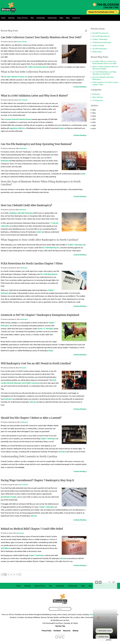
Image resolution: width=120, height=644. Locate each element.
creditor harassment (35, 67)
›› (20, 574)
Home (3, 18)
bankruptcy (5, 161)
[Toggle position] (109, 582)
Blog (68, 18)
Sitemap (75, 631)
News (61, 18)
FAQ (32, 18)
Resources (67, 631)
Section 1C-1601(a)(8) (45, 329)
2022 (93, 122)
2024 (93, 116)
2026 (93, 110)
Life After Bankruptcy (100, 49)
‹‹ (2, 574)
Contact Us (76, 18)
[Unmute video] (85, 582)
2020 (93, 125)
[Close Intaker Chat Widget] (114, 582)
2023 (93, 119)
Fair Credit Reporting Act (50, 248)
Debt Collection (22, 42)
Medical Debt (97, 52)
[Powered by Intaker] (103, 640)
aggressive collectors (17, 128)
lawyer (61, 128)
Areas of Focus (23, 18)
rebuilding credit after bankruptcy (21, 213)
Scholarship (41, 18)
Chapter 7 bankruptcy (75, 245)
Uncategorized (97, 100)
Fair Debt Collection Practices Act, (16, 77)
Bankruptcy (23, 148)
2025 (93, 113)
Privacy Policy (47, 631)
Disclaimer (57, 631)
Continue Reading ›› (80, 87)
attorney (45, 67)
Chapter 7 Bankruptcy (100, 39)
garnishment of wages (9, 497)
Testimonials (52, 18)
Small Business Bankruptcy (102, 42)
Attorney (11, 18)
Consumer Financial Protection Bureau (17, 119)
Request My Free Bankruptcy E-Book (103, 12)
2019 (93, 129)
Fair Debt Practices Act (100, 33)
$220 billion (5, 548)
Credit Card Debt (98, 46)
